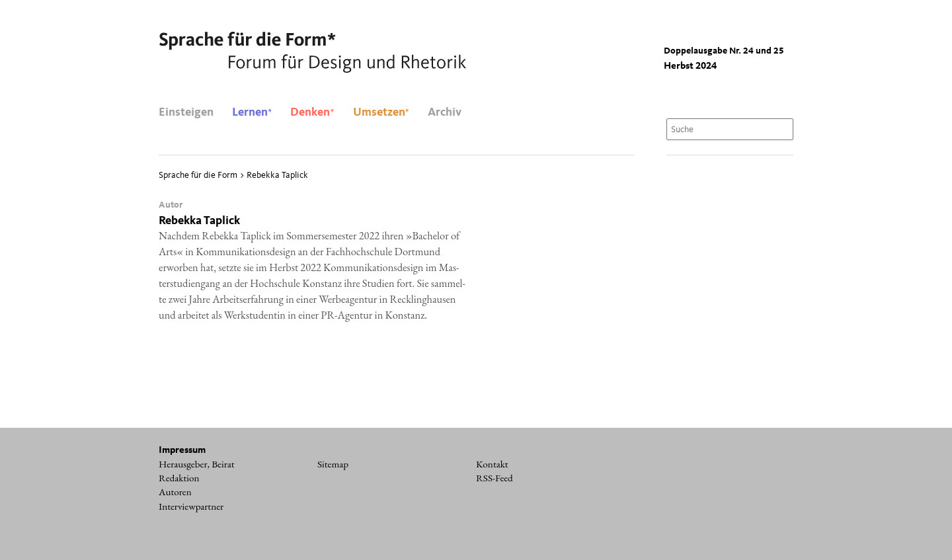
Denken (312, 112)
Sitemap (333, 464)
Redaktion (179, 478)
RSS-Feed (495, 478)
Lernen (252, 112)
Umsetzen (381, 112)
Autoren (175, 492)
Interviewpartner (191, 506)
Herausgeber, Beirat (197, 464)
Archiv (445, 112)
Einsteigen (186, 112)
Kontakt (492, 464)
